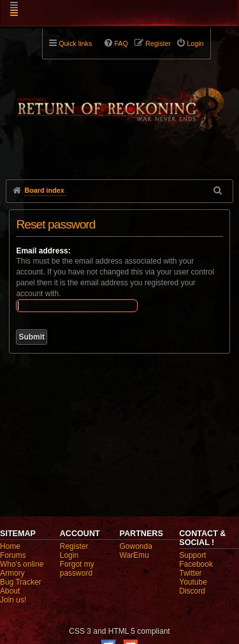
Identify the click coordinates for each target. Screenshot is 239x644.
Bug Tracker (21, 582)
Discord (192, 591)
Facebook (196, 564)
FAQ (121, 43)
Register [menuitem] (158, 43)
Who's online (22, 564)
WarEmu (134, 555)
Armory (12, 573)
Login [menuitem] (195, 43)
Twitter (190, 573)
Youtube (193, 582)
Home (10, 546)
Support (192, 555)
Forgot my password (77, 569)
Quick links (75, 43)
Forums (13, 555)
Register (74, 546)
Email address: (43, 251)
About (10, 591)
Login (69, 555)
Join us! (13, 600)
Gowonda (136, 546)
